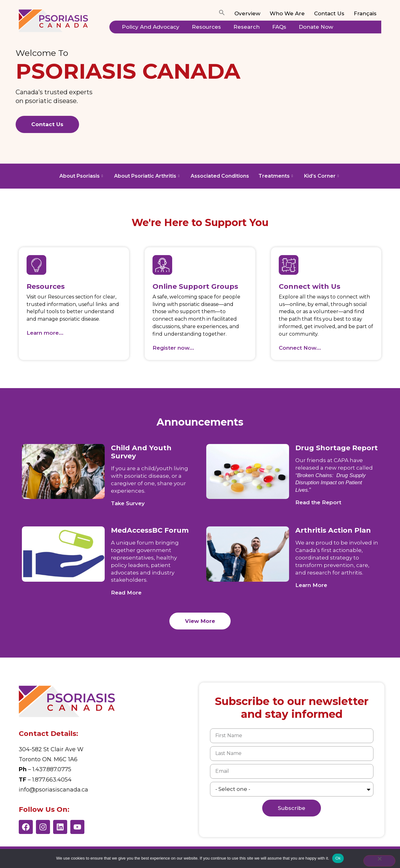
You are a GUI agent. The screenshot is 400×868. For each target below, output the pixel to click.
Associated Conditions (220, 176)
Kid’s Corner (321, 176)
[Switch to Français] (365, 14)
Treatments (276, 176)
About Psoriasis (81, 176)
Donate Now (316, 27)
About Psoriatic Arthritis (147, 176)
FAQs (279, 27)
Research (247, 27)
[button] (222, 14)
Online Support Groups (195, 286)
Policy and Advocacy (151, 27)
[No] (379, 861)
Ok (338, 858)
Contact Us (329, 13)
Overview (247, 13)
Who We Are (287, 13)
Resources (206, 27)
